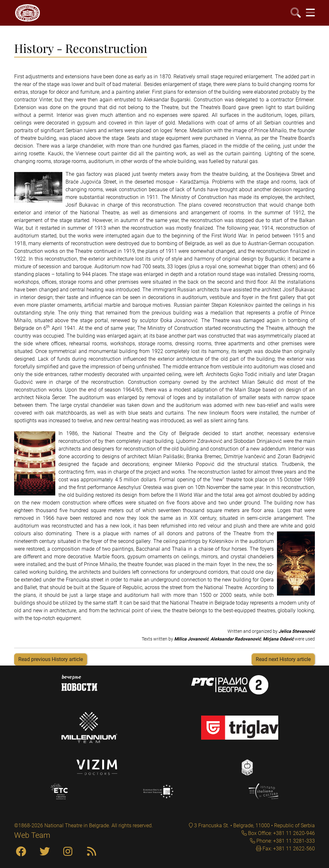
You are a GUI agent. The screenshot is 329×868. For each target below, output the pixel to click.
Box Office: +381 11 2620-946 (281, 833)
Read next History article (283, 659)
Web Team (32, 835)
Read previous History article (51, 659)
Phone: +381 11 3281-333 (285, 841)
